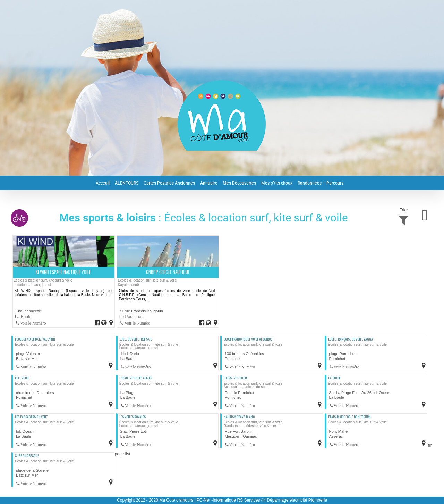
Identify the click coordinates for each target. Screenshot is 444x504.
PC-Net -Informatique (216, 500)
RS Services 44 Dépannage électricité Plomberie (282, 500)
